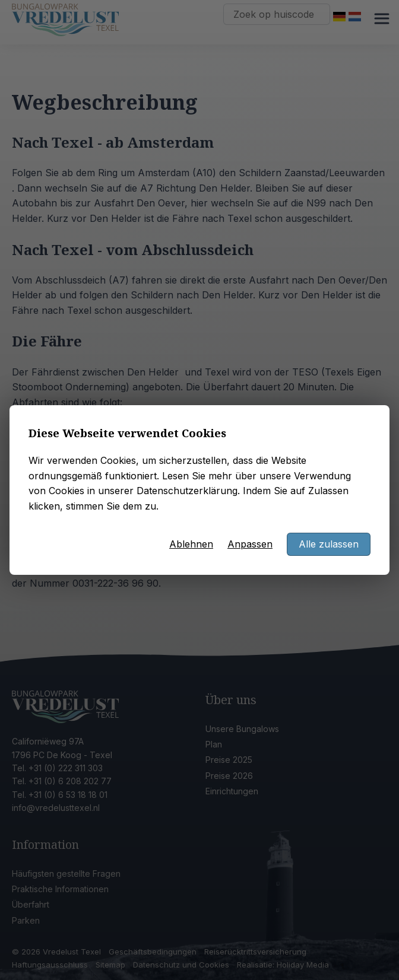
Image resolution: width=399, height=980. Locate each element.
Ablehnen (191, 544)
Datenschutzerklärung (187, 491)
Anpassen (250, 544)
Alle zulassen (329, 544)
